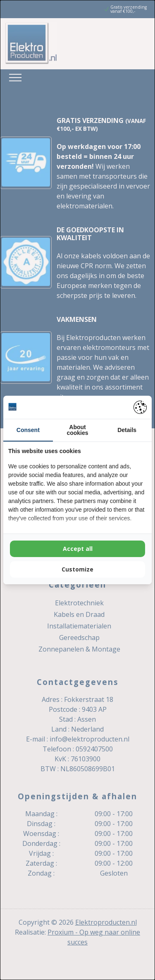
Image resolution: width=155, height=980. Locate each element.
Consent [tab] (28, 430)
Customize (77, 569)
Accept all (78, 549)
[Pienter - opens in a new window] (140, 407)
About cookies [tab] (77, 430)
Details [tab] (127, 430)
